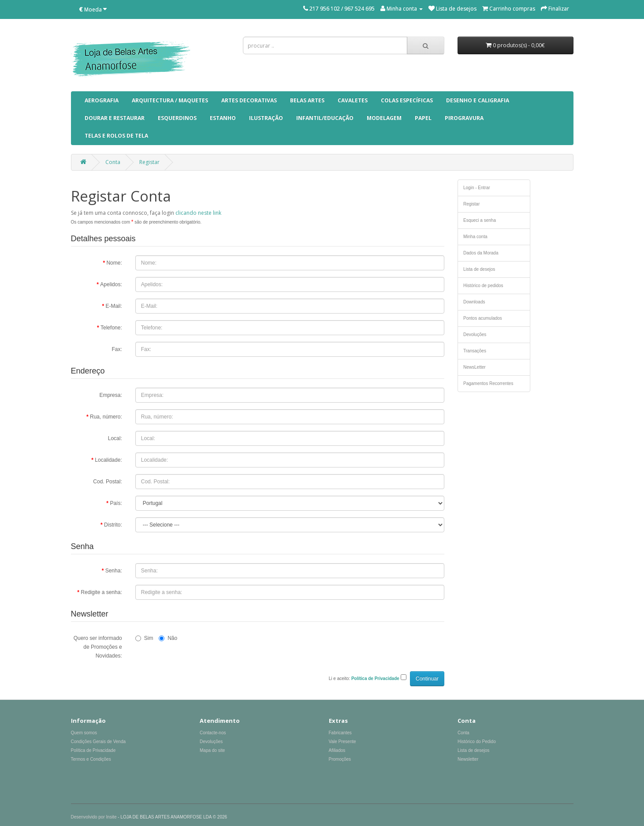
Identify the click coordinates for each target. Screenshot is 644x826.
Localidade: (108, 460)
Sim (144, 638)
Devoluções (475, 335)
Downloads (474, 302)
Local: (115, 438)
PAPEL (423, 118)
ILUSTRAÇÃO (266, 118)
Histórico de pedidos (483, 286)
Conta (113, 162)
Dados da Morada (481, 253)
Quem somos (84, 733)
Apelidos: (111, 284)
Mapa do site (212, 750)
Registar (149, 162)
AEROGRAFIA (102, 100)
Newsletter (468, 759)
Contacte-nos (213, 733)
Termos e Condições (91, 759)
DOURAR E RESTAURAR (115, 118)
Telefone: (111, 328)
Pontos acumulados (483, 318)
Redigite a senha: (101, 592)
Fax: (117, 349)
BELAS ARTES (307, 100)
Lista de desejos (479, 269)
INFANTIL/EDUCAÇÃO (325, 118)
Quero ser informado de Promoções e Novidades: (98, 647)
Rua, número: (106, 417)
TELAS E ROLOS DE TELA (116, 136)
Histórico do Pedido (477, 742)
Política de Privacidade (93, 750)
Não (168, 638)
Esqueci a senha (480, 220)
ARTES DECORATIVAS (249, 100)
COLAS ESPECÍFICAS (407, 100)
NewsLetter (475, 367)
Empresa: (110, 395)
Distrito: (113, 525)
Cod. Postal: (107, 482)
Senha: (114, 571)
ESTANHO (223, 118)
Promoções (340, 759)
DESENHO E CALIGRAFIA (478, 100)
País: (116, 503)
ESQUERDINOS (177, 118)
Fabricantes (340, 733)
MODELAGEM (384, 118)
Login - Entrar (477, 188)
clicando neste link (198, 213)
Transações (475, 351)
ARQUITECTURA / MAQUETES (170, 100)
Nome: (114, 263)
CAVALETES (353, 100)
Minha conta (475, 237)
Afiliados (337, 750)
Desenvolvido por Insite (94, 817)
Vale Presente (342, 742)
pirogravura (464, 118)
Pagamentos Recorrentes (488, 383)
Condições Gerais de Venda (99, 742)
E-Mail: (114, 306)
